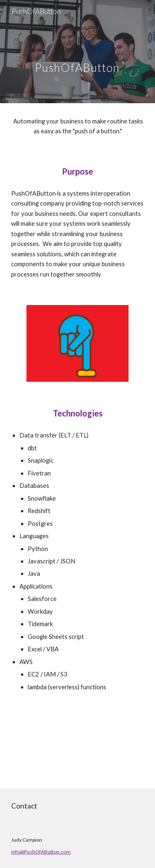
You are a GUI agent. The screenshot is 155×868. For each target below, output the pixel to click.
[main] (78, 51)
